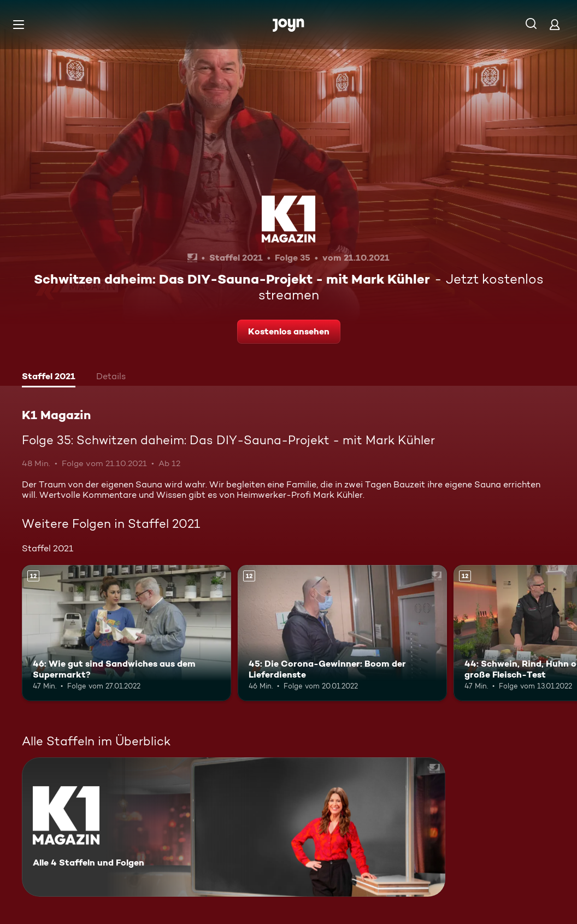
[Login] (555, 24)
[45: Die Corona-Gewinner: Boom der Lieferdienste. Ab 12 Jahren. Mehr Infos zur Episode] (342, 633)
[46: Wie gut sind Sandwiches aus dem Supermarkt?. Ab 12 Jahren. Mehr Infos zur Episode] (126, 633)
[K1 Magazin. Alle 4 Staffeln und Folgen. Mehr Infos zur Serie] (234, 827)
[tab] (49, 378)
